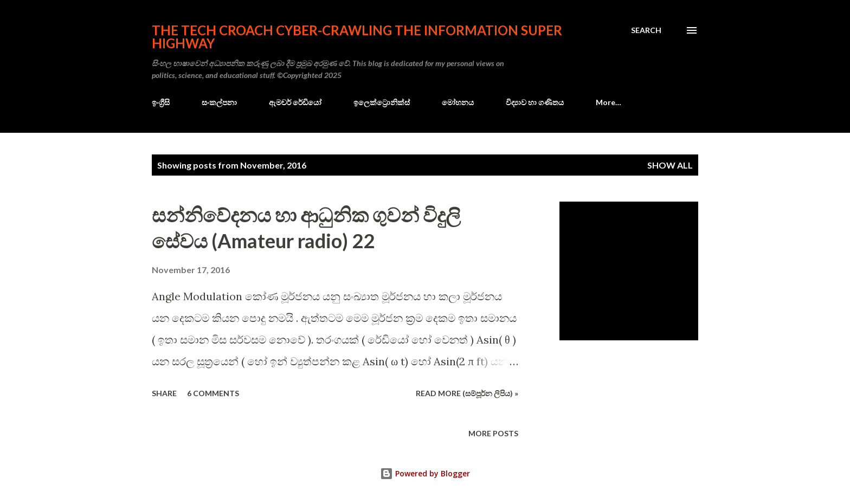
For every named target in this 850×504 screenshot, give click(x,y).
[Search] (646, 30)
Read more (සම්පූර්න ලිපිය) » (467, 393)
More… (608, 102)
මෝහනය (458, 102)
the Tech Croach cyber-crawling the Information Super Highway (357, 37)
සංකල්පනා (219, 102)
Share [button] (164, 393)
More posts (493, 433)
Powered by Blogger (425, 473)
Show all (670, 165)
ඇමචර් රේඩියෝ (295, 102)
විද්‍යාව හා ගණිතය (535, 102)
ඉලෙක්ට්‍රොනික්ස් (382, 102)
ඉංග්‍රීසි (161, 102)
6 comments (213, 393)
